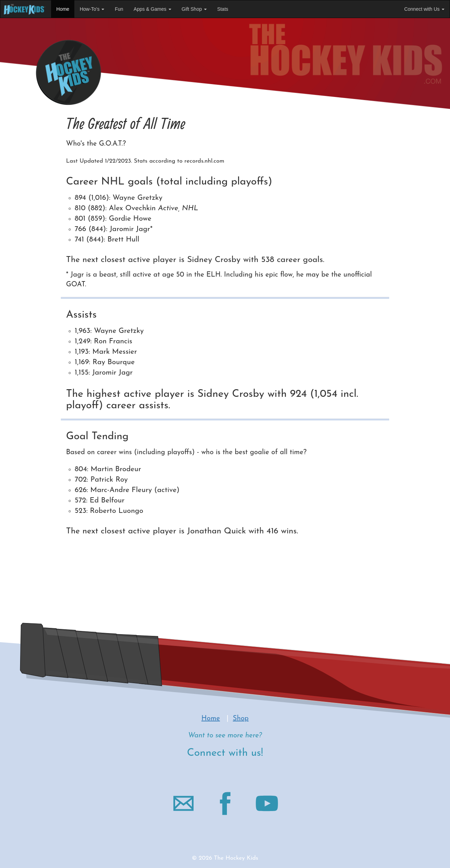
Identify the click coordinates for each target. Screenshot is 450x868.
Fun (119, 9)
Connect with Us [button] (424, 9)
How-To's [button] (92, 9)
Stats (223, 9)
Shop (241, 719)
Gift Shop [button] (194, 9)
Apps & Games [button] (153, 9)
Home (63, 9)
